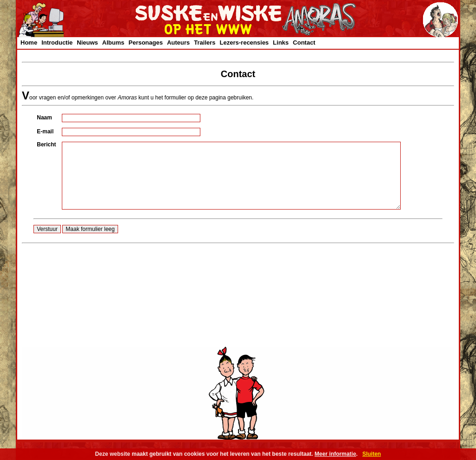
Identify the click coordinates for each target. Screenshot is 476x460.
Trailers (205, 43)
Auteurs (178, 43)
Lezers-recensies (245, 43)
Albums (113, 43)
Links (281, 43)
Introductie (57, 43)
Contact (304, 43)
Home (29, 43)
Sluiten (371, 454)
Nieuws (87, 43)
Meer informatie (335, 454)
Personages (145, 43)
